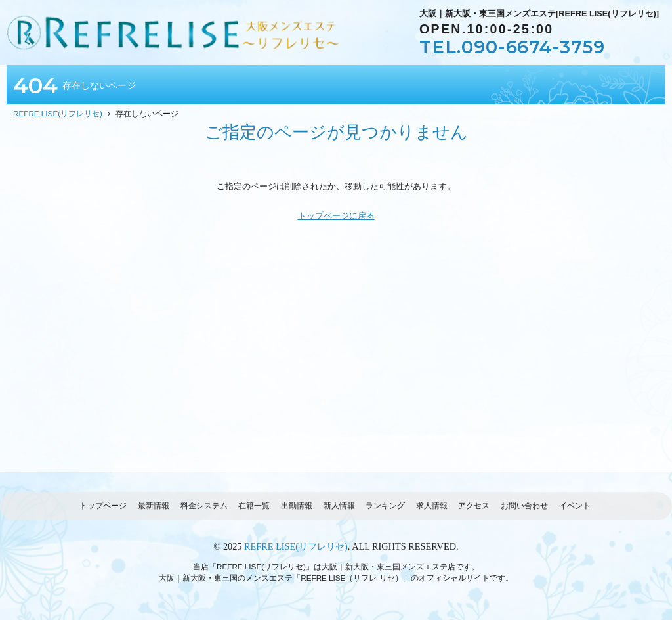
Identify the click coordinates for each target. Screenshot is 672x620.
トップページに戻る (336, 216)
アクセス (474, 505)
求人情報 (432, 505)
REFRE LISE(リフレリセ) (296, 546)
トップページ (103, 505)
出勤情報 (297, 505)
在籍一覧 (254, 505)
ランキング (385, 505)
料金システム (204, 505)
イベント (575, 505)
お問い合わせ (524, 505)
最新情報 (154, 505)
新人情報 (339, 505)
